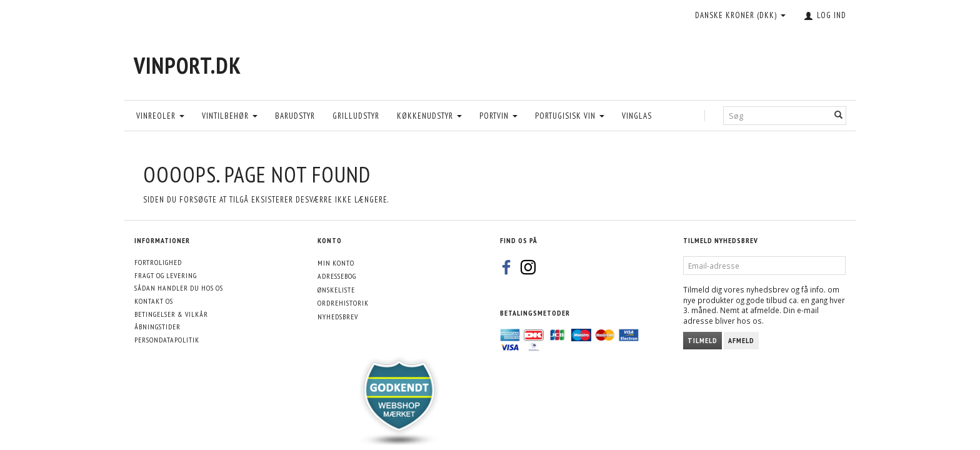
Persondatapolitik (167, 340)
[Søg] (839, 115)
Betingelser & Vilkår (171, 314)
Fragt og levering (166, 275)
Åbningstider (157, 327)
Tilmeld (702, 340)
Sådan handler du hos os (179, 288)
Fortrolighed (158, 262)
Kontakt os (154, 301)
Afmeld (741, 340)
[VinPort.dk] (187, 65)
